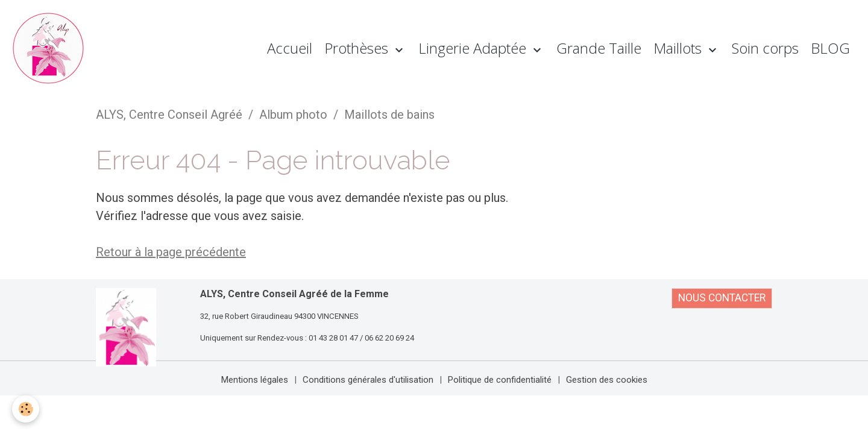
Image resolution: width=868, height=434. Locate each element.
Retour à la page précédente (171, 252)
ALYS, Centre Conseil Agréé (169, 115)
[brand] (51, 48)
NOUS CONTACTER (722, 298)
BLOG (830, 48)
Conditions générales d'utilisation (368, 380)
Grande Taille (599, 48)
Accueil (290, 48)
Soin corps (765, 48)
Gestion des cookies (607, 380)
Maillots (679, 48)
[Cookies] (26, 409)
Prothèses (358, 48)
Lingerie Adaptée (474, 48)
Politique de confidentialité (500, 380)
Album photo (293, 115)
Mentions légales (255, 380)
